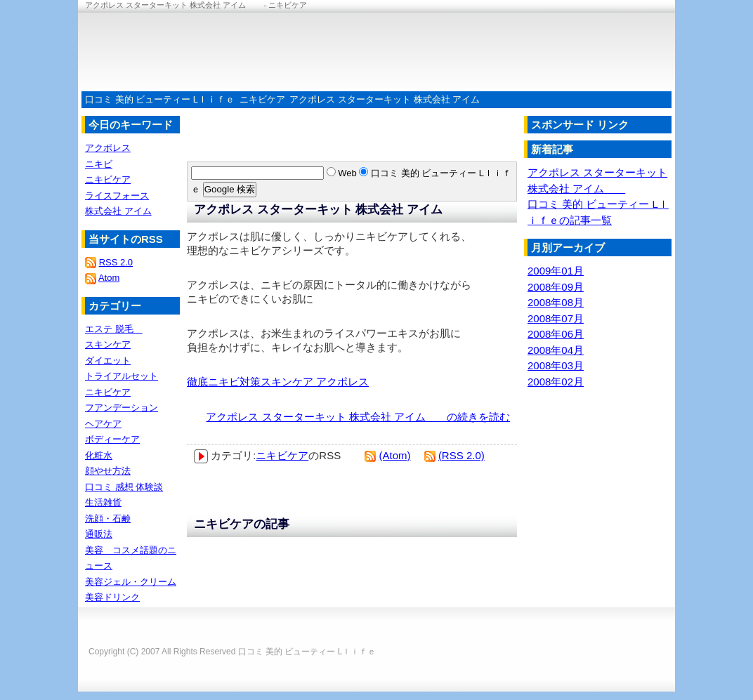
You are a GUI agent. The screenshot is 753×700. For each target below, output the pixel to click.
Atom (109, 278)
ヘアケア (103, 424)
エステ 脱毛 (114, 329)
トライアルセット (122, 376)
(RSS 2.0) (461, 455)
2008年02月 (556, 382)
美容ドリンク (112, 597)
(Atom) (395, 455)
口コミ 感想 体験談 (124, 487)
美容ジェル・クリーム (131, 582)
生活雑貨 (103, 502)
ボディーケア (112, 439)
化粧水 (99, 455)
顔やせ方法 (108, 471)
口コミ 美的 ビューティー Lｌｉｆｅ (160, 99)
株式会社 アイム (118, 211)
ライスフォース (117, 196)
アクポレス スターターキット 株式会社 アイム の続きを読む (358, 417)
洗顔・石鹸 (108, 519)
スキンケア (108, 344)
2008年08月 (556, 302)
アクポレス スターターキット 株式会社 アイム (394, 99)
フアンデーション (122, 408)
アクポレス (108, 148)
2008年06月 (556, 334)
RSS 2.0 (116, 262)
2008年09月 (556, 287)
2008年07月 (556, 318)
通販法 (99, 534)
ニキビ (99, 164)
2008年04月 (556, 350)
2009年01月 (556, 271)
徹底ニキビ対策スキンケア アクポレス (278, 382)
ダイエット (108, 361)
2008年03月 (556, 365)
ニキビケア (262, 99)
